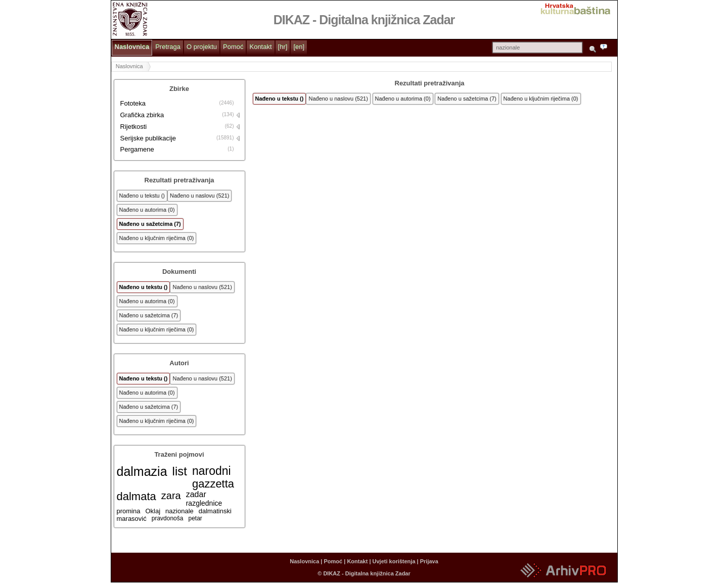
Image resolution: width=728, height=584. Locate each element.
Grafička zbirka (142, 115)
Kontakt (260, 47)
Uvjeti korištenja (394, 561)
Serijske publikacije (148, 138)
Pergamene (137, 149)
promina (129, 511)
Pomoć (233, 47)
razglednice (204, 503)
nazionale (179, 511)
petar (195, 518)
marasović (132, 519)
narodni (212, 471)
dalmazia (142, 471)
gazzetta (213, 484)
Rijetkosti (134, 127)
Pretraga (168, 47)
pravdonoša (168, 518)
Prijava (429, 561)
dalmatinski (215, 511)
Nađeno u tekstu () (142, 196)
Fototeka (133, 103)
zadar (196, 494)
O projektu (202, 47)
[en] (299, 47)
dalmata (136, 496)
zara (171, 496)
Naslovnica (132, 47)
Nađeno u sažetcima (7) (150, 224)
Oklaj (153, 511)
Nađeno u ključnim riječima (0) (157, 238)
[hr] (283, 47)
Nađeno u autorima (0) (147, 210)
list (180, 471)
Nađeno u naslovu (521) (199, 196)
